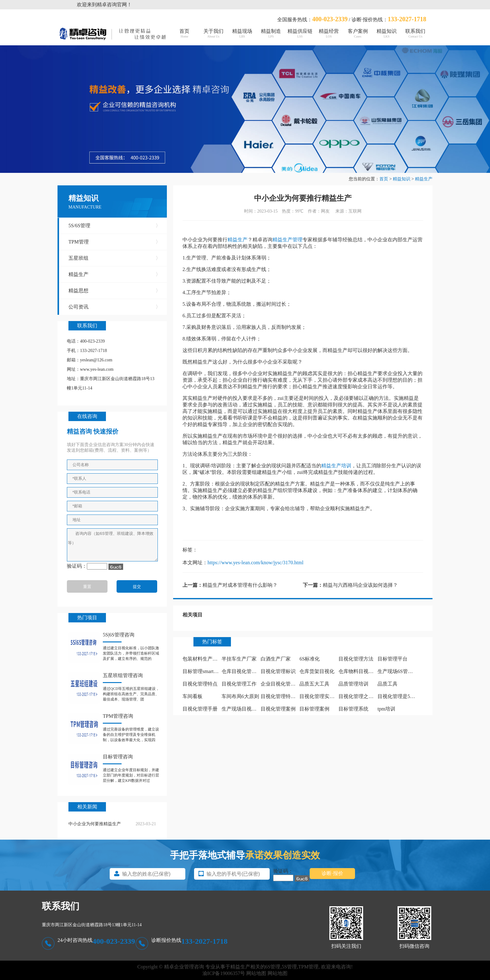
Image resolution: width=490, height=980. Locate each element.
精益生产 (424, 179)
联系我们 (415, 33)
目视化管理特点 (200, 684)
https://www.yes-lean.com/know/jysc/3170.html (255, 563)
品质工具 (387, 684)
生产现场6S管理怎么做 (403, 671)
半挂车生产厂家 (239, 659)
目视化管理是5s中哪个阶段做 (410, 696)
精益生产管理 (287, 240)
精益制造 (271, 33)
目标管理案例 (314, 709)
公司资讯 (115, 307)
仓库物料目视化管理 (361, 671)
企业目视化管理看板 (283, 684)
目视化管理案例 (278, 709)
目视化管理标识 (278, 671)
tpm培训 (386, 709)
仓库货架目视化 (317, 671)
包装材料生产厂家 (202, 659)
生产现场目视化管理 (244, 709)
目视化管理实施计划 (322, 696)
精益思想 (115, 291)
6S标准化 (310, 659)
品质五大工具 (314, 684)
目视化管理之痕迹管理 (363, 696)
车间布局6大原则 (240, 696)
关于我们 (213, 33)
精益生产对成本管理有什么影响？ (240, 585)
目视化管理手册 (200, 709)
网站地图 (256, 973)
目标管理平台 (392, 659)
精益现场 (242, 33)
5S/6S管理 (115, 226)
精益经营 (329, 33)
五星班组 (115, 258)
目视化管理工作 (239, 684)
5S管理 (289, 967)
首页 (184, 33)
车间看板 (192, 696)
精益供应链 (300, 33)
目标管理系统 (353, 709)
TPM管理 (115, 242)
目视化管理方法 (356, 659)
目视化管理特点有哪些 (286, 696)
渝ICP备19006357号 (224, 973)
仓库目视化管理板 (242, 671)
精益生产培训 (336, 466)
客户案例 (357, 33)
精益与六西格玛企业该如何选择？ (360, 585)
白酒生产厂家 (276, 659)
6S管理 (273, 967)
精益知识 (387, 33)
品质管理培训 (353, 684)
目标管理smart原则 (203, 671)
